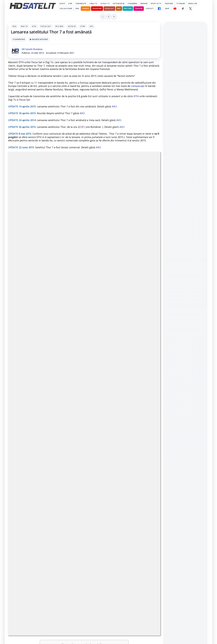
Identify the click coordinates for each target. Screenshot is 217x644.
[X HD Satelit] (190, 9)
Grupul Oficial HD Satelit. (64, 303)
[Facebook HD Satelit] (159, 9)
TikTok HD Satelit (185, 391)
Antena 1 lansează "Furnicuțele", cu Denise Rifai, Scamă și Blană (114, 410)
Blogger (131, 535)
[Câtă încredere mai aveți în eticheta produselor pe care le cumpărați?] (71, 475)
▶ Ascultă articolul (39, 39)
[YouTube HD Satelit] (175, 9)
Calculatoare (66, 8)
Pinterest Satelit (185, 407)
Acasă (62, 4)
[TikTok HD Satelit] (183, 9)
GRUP (167, 8)
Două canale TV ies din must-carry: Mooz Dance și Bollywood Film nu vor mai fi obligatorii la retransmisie (115, 503)
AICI (114, 106)
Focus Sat (109, 8)
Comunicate (81, 4)
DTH (34, 26)
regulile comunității (54, 299)
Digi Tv (24, 26)
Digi (14, 26)
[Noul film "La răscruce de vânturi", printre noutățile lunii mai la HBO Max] (185, 70)
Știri (70, 4)
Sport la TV (156, 4)
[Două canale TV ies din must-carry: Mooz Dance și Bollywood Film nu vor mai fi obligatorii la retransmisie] (148, 504)
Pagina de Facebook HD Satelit (185, 355)
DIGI (77, 8)
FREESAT (180, 444)
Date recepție (119, 4)
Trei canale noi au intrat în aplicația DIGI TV (39, 382)
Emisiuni (144, 4)
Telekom (139, 8)
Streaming (132, 4)
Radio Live (193, 4)
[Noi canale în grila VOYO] (148, 388)
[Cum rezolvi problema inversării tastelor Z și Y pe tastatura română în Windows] (148, 443)
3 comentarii (19, 39)
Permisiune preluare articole (185, 477)
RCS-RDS (59, 26)
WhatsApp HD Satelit (185, 376)
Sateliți (72, 26)
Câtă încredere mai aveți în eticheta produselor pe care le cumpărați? (39, 471)
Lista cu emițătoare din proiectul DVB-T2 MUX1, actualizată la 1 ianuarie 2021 (49, 437)
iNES (119, 8)
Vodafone (97, 8)
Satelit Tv (105, 4)
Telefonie (169, 4)
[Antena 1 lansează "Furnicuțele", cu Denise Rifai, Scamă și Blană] (148, 414)
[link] (46, 388)
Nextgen (128, 8)
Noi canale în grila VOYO (114, 380)
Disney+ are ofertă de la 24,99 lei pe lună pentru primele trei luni (114, 471)
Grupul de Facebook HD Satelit (185, 366)
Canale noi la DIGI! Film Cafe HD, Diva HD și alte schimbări (36, 410)
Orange (86, 8)
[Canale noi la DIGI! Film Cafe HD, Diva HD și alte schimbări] (71, 414)
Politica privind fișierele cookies (185, 486)
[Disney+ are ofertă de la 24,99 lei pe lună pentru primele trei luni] (148, 475)
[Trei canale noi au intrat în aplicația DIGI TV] (71, 388)
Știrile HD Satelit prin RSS (185, 416)
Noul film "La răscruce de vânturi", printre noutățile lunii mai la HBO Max (185, 52)
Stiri (83, 26)
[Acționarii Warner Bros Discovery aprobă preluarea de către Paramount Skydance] (71, 504)
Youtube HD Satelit (185, 383)
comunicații (138, 86)
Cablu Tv (93, 4)
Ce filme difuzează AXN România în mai (184, 128)
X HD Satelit (185, 399)
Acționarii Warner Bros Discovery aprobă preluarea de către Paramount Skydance (35, 502)
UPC (91, 26)
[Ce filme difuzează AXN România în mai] (185, 143)
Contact (150, 8)
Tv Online (181, 4)
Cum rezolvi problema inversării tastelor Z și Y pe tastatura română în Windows (116, 441)
